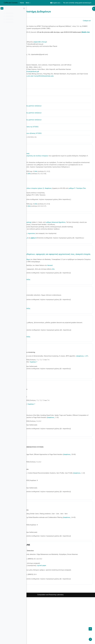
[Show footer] (90, 639)
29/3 (37, 268)
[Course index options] (24, 8)
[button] (56, 3)
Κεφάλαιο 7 (54, 389)
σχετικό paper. (62, 610)
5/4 (36, 309)
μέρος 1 (46, 256)
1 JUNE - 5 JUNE (43, 587)
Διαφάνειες (39, 423)
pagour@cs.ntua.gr (61, 44)
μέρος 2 (54, 256)
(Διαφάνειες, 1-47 (43, 383)
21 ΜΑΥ (38, 472)
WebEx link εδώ (49, 37)
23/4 (37, 371)
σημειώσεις (52, 251)
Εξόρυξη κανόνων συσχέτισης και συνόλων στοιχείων (51, 165)
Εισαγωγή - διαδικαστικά (42, 162)
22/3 (37, 230)
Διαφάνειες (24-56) (40, 619)
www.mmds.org (39, 72)
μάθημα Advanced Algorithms (76, 236)
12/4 (37, 338)
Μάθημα (48, 279)
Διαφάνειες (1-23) (40, 601)
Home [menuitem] (22, 3)
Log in (89, 3)
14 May (38, 410)
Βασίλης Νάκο (39, 49)
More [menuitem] (27, 3)
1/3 (36, 157)
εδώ (74, 289)
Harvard (70, 285)
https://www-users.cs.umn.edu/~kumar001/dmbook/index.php (54, 85)
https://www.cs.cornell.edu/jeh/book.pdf (47, 78)
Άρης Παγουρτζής (40, 44)
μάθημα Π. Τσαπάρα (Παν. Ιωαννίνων (46, 202)
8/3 (36, 195)
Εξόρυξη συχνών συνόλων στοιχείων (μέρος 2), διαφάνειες (53, 199)
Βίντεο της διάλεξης (37, 211)
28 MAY (38, 542)
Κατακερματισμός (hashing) (43, 236)
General (39, 20)
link (56, 183)
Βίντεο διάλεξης (35, 171)
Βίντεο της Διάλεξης (37, 458)
